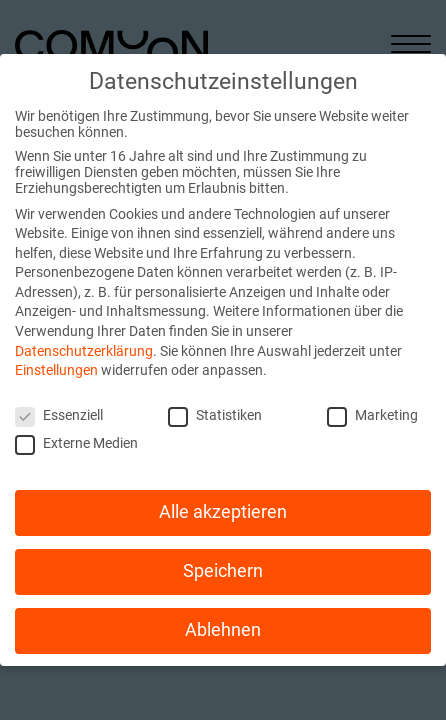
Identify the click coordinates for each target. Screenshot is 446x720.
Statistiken (215, 415)
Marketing (372, 415)
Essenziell (59, 415)
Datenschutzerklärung (84, 351)
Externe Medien (76, 443)
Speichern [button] (223, 571)
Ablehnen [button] (223, 630)
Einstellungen (56, 370)
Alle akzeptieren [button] (223, 512)
